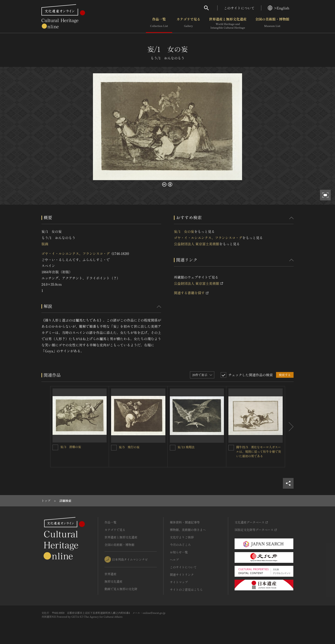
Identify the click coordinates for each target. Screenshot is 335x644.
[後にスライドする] (289, 427)
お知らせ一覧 (179, 552)
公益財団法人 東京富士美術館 (197, 244)
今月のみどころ (180, 545)
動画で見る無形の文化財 (121, 589)
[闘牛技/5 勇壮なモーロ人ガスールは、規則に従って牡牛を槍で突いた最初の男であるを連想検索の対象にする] (231, 448)
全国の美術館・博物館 (272, 23)
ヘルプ (174, 560)
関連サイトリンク (182, 575)
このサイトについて (239, 8)
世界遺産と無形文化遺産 (228, 23)
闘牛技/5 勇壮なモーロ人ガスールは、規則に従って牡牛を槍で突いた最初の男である (259, 451)
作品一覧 (159, 23)
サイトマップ (179, 582)
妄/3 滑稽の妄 (71, 447)
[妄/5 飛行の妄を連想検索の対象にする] (114, 448)
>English (278, 8)
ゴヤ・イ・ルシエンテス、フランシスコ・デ (76, 253)
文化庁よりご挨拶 (182, 537)
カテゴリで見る (188, 23)
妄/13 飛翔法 (186, 447)
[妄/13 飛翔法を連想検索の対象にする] (173, 448)
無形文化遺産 (113, 581)
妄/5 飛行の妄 (129, 447)
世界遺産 (110, 574)
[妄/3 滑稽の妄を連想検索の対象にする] (55, 447)
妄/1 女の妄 (184, 231)
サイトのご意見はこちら (186, 590)
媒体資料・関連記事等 (185, 522)
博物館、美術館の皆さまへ (188, 530)
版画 (45, 244)
